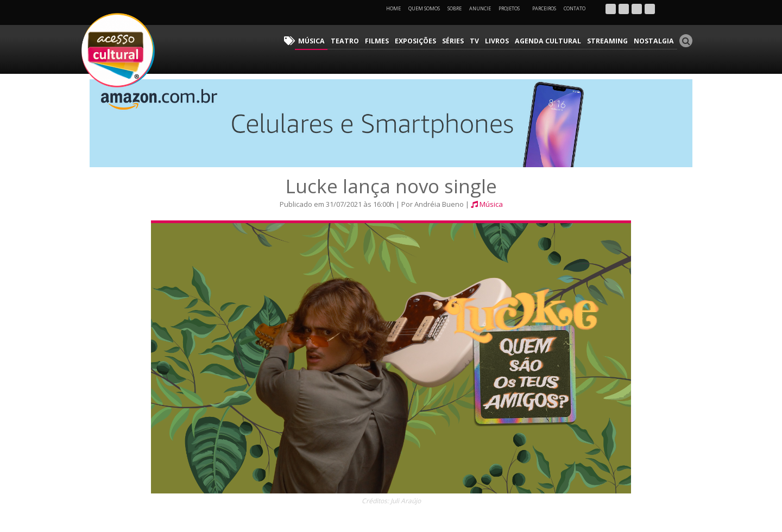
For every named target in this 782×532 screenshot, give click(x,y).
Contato (575, 8)
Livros (504, 41)
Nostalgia (655, 41)
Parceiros (544, 8)
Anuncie (480, 8)
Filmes (387, 41)
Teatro (357, 41)
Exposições (425, 41)
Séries (462, 41)
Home (393, 8)
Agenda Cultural (554, 41)
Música (326, 41)
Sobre (455, 8)
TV (483, 41)
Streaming (611, 41)
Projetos (513, 8)
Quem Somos (424, 8)
